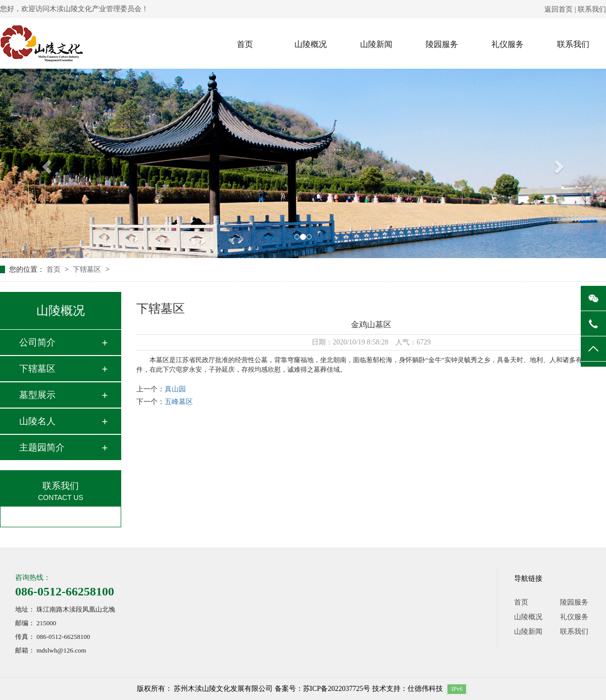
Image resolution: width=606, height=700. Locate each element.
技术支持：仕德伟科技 (408, 689)
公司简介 (37, 342)
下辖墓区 (88, 269)
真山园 (175, 389)
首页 (245, 44)
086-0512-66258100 (65, 591)
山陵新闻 (376, 44)
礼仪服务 (508, 44)
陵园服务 (442, 44)
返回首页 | (561, 9)
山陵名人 (37, 421)
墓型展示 (37, 395)
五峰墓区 (179, 402)
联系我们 (592, 9)
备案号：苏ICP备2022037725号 (323, 689)
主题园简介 (42, 447)
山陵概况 (311, 44)
